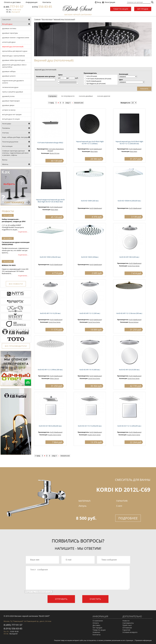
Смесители (6, 19)
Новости (126, 621)
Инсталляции (7, 146)
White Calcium (55, 378)
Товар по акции (121, 9)
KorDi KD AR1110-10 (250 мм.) (50, 313)
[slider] (59, 82)
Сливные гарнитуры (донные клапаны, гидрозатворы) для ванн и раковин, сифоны (15, 153)
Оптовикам (127, 628)
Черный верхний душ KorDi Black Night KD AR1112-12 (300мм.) (90, 143)
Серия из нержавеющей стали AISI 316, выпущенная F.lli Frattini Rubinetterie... (16, 269)
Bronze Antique (134, 322)
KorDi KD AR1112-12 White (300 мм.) (50, 370)
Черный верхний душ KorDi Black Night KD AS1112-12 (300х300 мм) (129, 143)
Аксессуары (7, 124)
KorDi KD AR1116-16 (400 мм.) (90, 370)
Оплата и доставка (12, 2)
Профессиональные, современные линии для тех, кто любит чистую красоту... (16, 247)
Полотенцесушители (10, 142)
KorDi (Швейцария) (96, 149)
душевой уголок (8, 96)
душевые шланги (9, 76)
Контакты (47, 2)
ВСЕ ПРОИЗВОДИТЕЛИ (16, 346)
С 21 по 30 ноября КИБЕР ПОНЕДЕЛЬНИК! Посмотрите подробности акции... (16, 224)
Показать (144, 89)
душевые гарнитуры (10, 33)
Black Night (94, 151)
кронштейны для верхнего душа (15, 51)
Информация (32, 2)
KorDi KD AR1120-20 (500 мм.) (129, 370)
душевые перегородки (11, 101)
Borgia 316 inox (55, 153)
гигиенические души (10, 87)
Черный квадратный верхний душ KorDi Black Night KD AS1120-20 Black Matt (50, 201)
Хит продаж (143, 9)
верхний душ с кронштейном (14, 56)
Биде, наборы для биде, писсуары (15, 137)
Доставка (96, 625)
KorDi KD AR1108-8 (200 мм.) (129, 257)
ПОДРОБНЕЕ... (23, 232)
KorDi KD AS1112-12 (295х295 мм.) (129, 426)
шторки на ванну (9, 110)
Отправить (61, 599)
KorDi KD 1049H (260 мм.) (90, 201)
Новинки (96, 632)
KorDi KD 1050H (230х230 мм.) (50, 257)
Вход (99, 2)
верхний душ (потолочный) (13, 47)
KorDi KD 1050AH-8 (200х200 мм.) (129, 201)
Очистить (95, 599)
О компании (98, 621)
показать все (79, 103)
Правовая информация (143, 640)
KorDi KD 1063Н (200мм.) (90, 257)
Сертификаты (128, 623)
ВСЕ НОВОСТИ (16, 284)
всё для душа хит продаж (12, 114)
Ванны (5, 160)
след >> (68, 103)
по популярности (68, 96)
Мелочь (5, 164)
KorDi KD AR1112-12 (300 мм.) (90, 313)
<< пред (51, 103)
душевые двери (8, 105)
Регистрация (110, 2)
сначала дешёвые (86, 96)
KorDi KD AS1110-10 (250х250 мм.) (90, 426)
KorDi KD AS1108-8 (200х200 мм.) (50, 426)
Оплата (96, 623)
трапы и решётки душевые (13, 92)
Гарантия (126, 630)
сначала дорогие (104, 96)
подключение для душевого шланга (13, 82)
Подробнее (128, 518)
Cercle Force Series (134, 266)
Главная (37, 19)
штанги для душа (9, 42)
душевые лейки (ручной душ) (14, 60)
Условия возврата (130, 632)
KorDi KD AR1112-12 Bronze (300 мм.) (129, 313)
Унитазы (5, 133)
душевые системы (9, 28)
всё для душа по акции (11, 119)
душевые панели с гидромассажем (16, 38)
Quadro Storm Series (55, 435)
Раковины (6, 128)
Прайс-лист (127, 625)
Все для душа (7, 24)
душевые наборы (9, 71)
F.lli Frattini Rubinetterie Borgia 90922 (50, 143)
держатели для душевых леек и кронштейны (14, 66)
